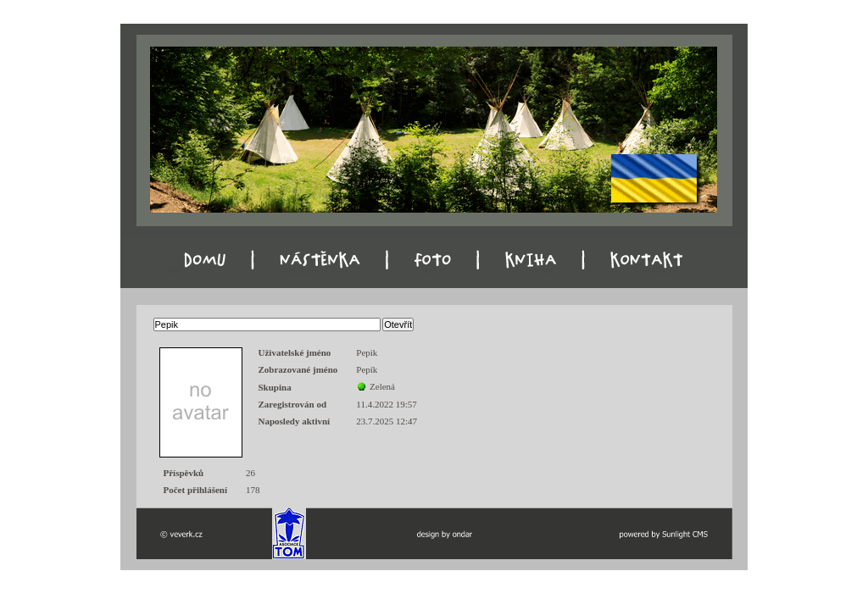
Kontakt (665, 272)
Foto (425, 272)
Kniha (542, 272)
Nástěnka (301, 272)
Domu (174, 272)
